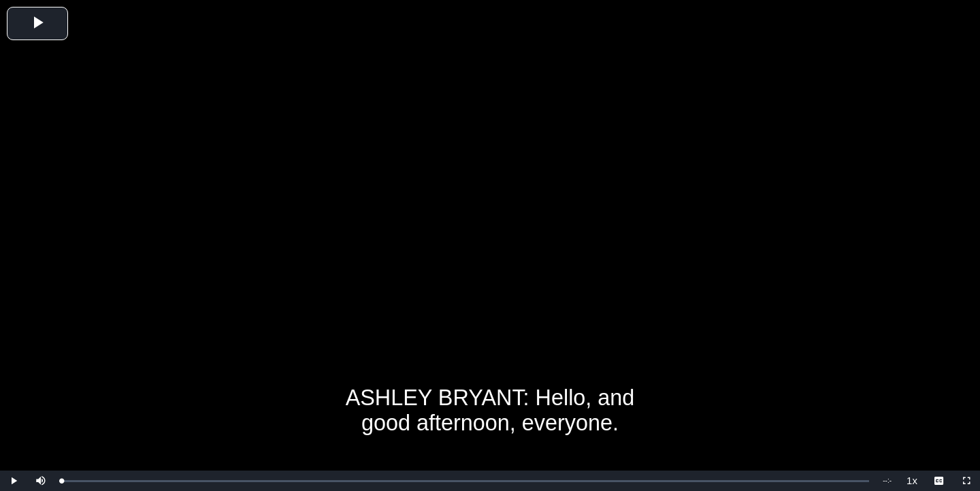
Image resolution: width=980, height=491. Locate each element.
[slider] (465, 481)
